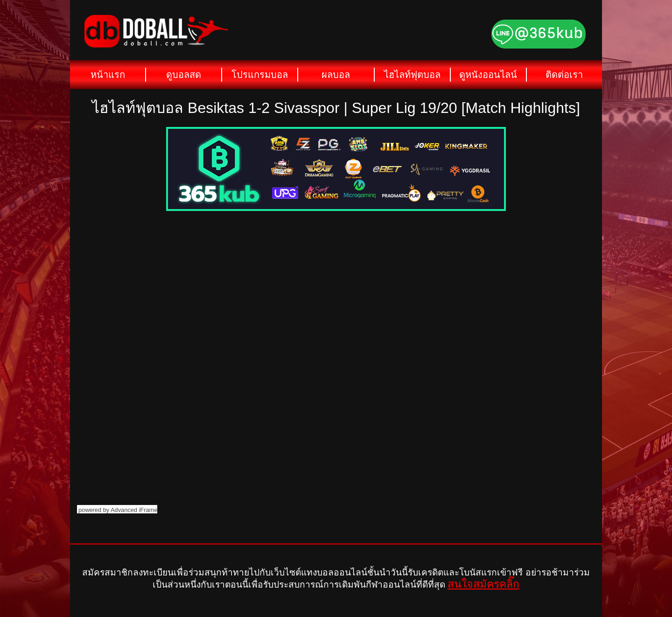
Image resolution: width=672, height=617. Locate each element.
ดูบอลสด (184, 75)
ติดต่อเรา (564, 75)
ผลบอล (336, 75)
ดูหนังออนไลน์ (488, 75)
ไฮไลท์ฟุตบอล (412, 75)
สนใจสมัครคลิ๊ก (483, 584)
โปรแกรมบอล (260, 75)
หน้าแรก (108, 75)
